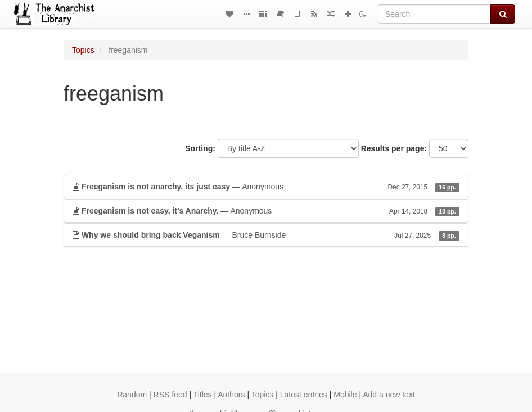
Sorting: (200, 148)
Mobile (345, 395)
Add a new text (389, 395)
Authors (231, 395)
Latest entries (304, 395)
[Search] (434, 14)
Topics (83, 50)
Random (132, 395)
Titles (203, 395)
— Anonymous (266, 187)
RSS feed (170, 395)
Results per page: (394, 148)
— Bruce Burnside (266, 235)
